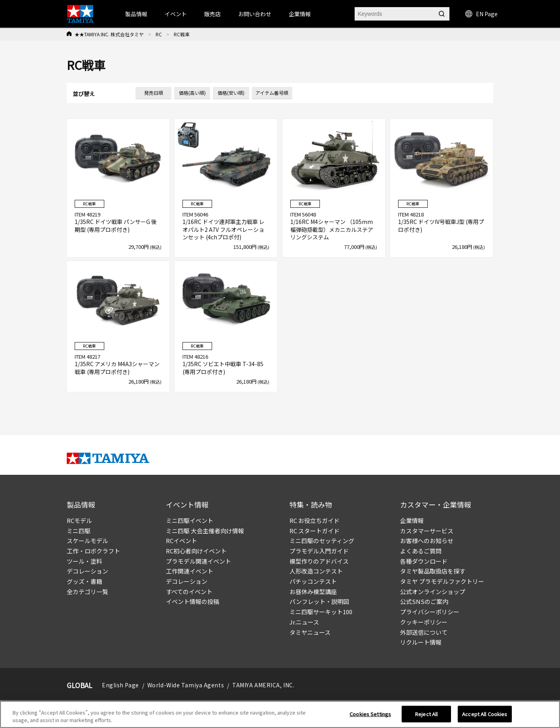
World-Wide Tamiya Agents (186, 685)
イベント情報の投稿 (193, 601)
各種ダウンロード (424, 561)
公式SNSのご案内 (424, 601)
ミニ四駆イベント (190, 520)
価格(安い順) (231, 93)
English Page (120, 685)
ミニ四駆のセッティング (322, 541)
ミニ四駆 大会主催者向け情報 (205, 531)
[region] (280, 714)
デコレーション (87, 571)
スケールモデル (87, 541)
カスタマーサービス (427, 531)
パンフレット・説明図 (319, 601)
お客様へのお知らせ (427, 541)
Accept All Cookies (485, 714)
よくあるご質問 (421, 551)
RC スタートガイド (315, 531)
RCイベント (181, 541)
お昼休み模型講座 (313, 592)
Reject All (426, 714)
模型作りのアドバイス (319, 561)
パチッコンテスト (313, 581)
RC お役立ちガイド (315, 520)
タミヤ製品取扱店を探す (433, 571)
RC (159, 34)
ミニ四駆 (79, 531)
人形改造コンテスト (316, 571)
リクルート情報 (421, 642)
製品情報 (136, 14)
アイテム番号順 (272, 93)
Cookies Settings (370, 714)
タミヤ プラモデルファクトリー (442, 581)
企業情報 (412, 520)
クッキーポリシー (424, 622)
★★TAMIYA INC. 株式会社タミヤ (109, 34)
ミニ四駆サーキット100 (321, 612)
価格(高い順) (192, 93)
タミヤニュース (310, 632)
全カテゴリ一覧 (87, 592)
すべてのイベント (189, 592)
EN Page (481, 14)
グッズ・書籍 (85, 581)
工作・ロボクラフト (93, 551)
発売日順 (154, 93)
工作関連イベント (190, 571)
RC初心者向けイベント (196, 551)
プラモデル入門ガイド (319, 551)
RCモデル (79, 520)
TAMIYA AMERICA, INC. (263, 685)
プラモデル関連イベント (198, 561)
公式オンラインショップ (433, 592)
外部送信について (424, 632)
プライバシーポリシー (430, 612)
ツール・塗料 (85, 561)
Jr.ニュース (304, 622)
